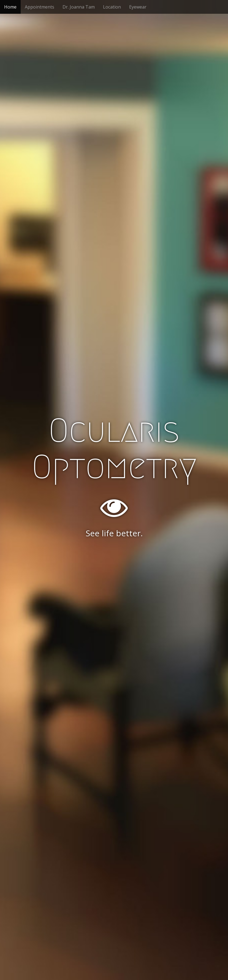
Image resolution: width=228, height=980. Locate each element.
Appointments (40, 7)
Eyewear (138, 7)
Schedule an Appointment (114, 562)
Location (112, 7)
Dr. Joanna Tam (79, 7)
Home (10, 7)
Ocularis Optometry (114, 449)
